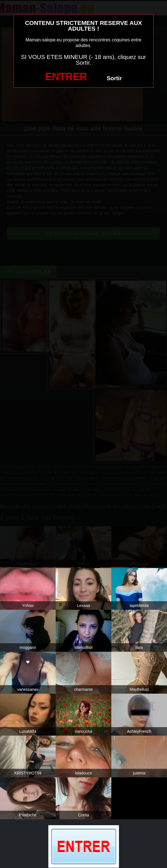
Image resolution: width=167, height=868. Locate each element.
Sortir (114, 78)
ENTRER (66, 77)
